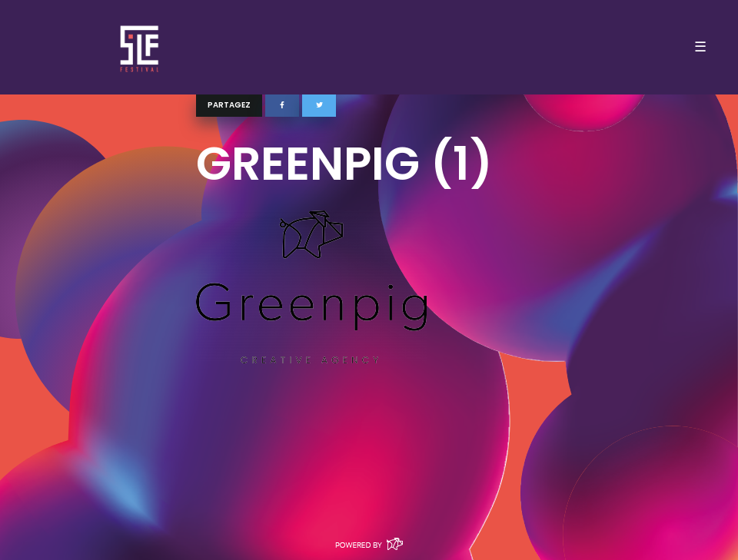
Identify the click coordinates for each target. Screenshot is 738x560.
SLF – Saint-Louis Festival (140, 47)
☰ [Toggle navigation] (700, 47)
